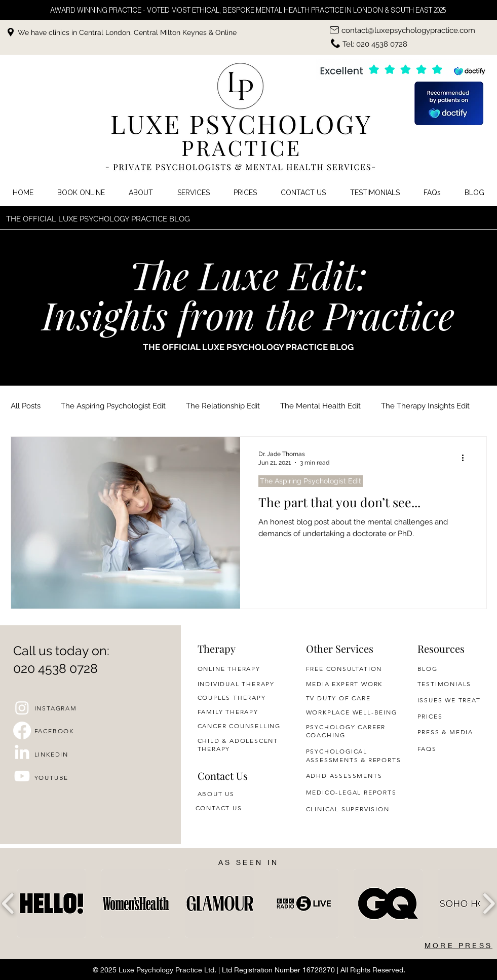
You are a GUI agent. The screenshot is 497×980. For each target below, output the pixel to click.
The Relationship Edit (223, 406)
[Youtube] (22, 776)
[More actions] (467, 458)
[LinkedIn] (22, 753)
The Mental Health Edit (320, 406)
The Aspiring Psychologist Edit (113, 406)
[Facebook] (22, 730)
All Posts (26, 406)
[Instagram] (22, 708)
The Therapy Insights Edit (425, 406)
